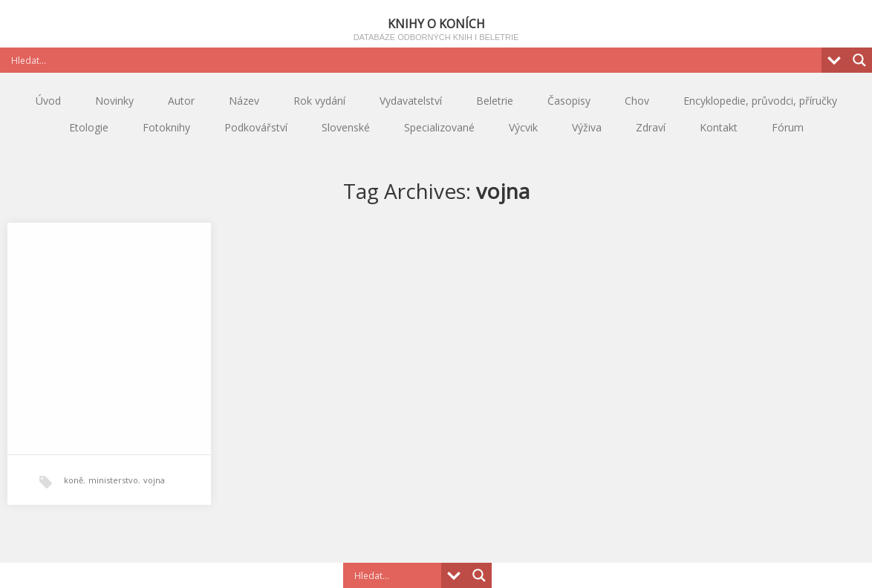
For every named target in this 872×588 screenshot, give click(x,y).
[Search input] (414, 60)
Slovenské (346, 127)
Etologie (89, 127)
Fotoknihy (166, 127)
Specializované (439, 127)
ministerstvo (113, 480)
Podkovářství (256, 127)
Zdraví (651, 127)
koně (74, 480)
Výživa (587, 127)
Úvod (48, 101)
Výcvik (523, 127)
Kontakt (719, 127)
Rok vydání (319, 101)
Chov (637, 101)
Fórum (788, 127)
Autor (181, 101)
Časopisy (569, 101)
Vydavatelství (411, 101)
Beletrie (495, 101)
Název (244, 101)
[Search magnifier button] (859, 60)
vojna (154, 480)
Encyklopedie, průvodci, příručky (760, 101)
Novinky (114, 101)
